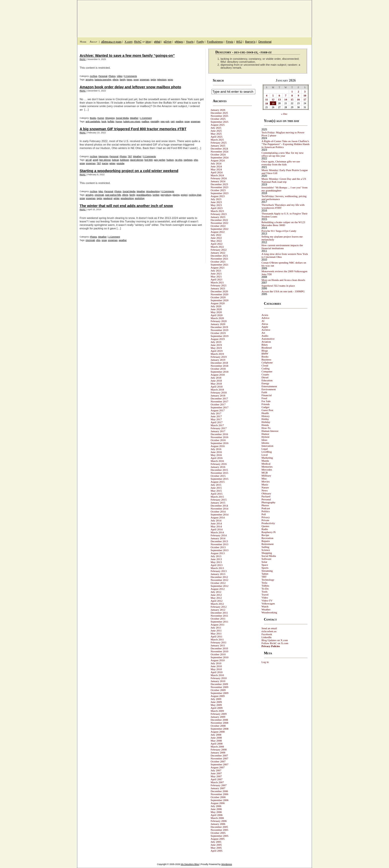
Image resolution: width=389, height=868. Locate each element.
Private (265, 520)
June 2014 (216, 523)
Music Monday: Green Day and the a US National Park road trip (284, 180)
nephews (188, 160)
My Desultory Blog (264, 16)
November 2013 (219, 544)
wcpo (170, 80)
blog (148, 42)
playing (176, 195)
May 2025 (216, 134)
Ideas (264, 440)
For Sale (266, 401)
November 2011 (219, 616)
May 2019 (216, 348)
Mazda (265, 461)
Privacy (266, 517)
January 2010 (218, 681)
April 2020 (217, 315)
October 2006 (218, 797)
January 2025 (218, 146)
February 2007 (219, 785)
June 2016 (216, 452)
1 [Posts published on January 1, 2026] (292, 91)
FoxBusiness (215, 42)
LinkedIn (266, 637)
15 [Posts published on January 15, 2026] (292, 99)
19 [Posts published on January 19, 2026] (273, 103)
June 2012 (216, 595)
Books (93, 118)
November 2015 (219, 473)
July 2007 (216, 770)
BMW (265, 354)
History (266, 416)
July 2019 (216, 342)
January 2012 (218, 610)
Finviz (230, 42)
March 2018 (217, 389)
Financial (267, 395)
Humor (101, 118)
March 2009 (217, 711)
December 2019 (219, 327)
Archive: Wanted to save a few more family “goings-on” (127, 56)
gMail (157, 42)
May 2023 (216, 205)
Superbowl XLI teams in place (278, 286)
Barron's (250, 42)
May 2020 (216, 312)
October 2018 (218, 369)
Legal (265, 449)
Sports (265, 568)
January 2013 (218, 574)
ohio (196, 160)
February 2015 (219, 500)
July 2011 (216, 628)
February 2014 (219, 535)
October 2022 (218, 226)
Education (267, 380)
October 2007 (218, 761)
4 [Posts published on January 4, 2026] (267, 95)
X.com (129, 42)
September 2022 (220, 229)
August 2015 (218, 482)
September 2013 (220, 550)
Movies (266, 481)
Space (265, 565)
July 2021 (216, 270)
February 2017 (219, 428)
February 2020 (219, 321)
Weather (134, 118)
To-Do (265, 589)
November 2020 (219, 294)
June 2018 (216, 381)
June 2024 (216, 166)
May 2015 (216, 491)
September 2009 (220, 693)
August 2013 (218, 553)
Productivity (268, 523)
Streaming (267, 571)
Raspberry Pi (269, 532)
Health (265, 413)
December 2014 (219, 506)
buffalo (111, 121)
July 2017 (216, 413)
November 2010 (219, 651)
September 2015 (220, 479)
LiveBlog (267, 452)
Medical (266, 464)
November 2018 (219, 366)
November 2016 (219, 437)
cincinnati (99, 195)
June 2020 (216, 309)
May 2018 (216, 384)
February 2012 (219, 607)
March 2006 (217, 818)
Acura (265, 315)
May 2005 (216, 848)
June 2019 (216, 345)
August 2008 (218, 732)
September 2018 (220, 372)
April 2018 (217, 387)
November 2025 (219, 116)
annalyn (90, 80)
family (123, 80)
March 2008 (217, 747)
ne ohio (179, 160)
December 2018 (219, 363)
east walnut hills (113, 195)
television (162, 80)
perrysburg (166, 195)
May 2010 (216, 669)
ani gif (89, 160)
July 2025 (216, 128)
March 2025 (217, 140)
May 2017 (216, 419)
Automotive (268, 339)
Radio (265, 529)
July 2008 (216, 735)
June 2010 (216, 666)
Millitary (266, 476)
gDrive (167, 42)
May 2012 (216, 598)
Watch (265, 606)
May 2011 (216, 633)
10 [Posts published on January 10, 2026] (305, 95)
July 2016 (216, 449)
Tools (264, 592)
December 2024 (219, 149)
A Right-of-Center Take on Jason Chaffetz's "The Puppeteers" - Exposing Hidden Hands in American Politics (286, 144)
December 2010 (219, 648)
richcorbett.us (269, 631)
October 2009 (218, 690)
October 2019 (218, 333)
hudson (170, 160)
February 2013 (219, 571)
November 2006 (219, 794)
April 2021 (217, 279)
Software (266, 559)
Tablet (265, 574)
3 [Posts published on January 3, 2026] (305, 91)
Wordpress (227, 864)
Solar (264, 562)
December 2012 (219, 577)
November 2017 (219, 401)
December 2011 (219, 613)
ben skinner (105, 160)
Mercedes (267, 470)
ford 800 (148, 160)
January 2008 (218, 752)
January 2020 (218, 324)
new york (165, 121)
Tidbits (265, 586)
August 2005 (218, 839)
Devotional (265, 42)
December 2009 (219, 684)
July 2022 (216, 235)
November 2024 (219, 151)
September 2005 (220, 836)
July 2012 (216, 592)
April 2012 (217, 601)
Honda (265, 425)
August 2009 (218, 696)
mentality (155, 121)
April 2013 (217, 565)
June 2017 (216, 416)
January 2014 (218, 538)
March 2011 (217, 639)
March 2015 (217, 497)
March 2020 (217, 318)
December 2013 (219, 541)
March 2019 (217, 354)
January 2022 (218, 253)
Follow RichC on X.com (275, 643)
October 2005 (218, 833)
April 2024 (217, 172)
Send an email (269, 628)
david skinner (137, 160)
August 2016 (218, 446)
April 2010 (217, 672)
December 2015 (219, 470)
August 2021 (218, 268)
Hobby (265, 419)
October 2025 (218, 119)
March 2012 (217, 604)
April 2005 (217, 851)
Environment (269, 389)
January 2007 (218, 788)
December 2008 (219, 720)
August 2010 (218, 660)
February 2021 (219, 285)
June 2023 (216, 202)
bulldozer (125, 160)
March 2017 (217, 425)
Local (265, 455)
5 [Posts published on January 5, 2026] (273, 95)
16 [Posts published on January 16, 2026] (298, 99)
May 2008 (216, 741)
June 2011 (216, 630)
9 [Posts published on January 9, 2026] (298, 95)
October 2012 (218, 583)
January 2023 (218, 217)
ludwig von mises (132, 121)
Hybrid (265, 437)
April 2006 (217, 815)
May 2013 (216, 562)
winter (112, 163)
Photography (268, 502)
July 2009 (216, 699)
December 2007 (219, 755)
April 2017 (217, 422)
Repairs (266, 541)
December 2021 (219, 256)
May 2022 (216, 241)
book (104, 121)
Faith (264, 392)
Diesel (265, 377)
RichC (138, 42)
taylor (153, 80)
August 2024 (218, 160)
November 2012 (219, 580)
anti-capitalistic (93, 121)
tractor (105, 163)
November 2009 (219, 687)
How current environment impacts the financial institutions (282, 247)
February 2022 (219, 250)
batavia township (103, 80)
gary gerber (160, 160)
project (184, 195)
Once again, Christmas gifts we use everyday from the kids (281, 163)
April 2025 (217, 137)
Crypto (265, 374)
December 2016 (219, 434)
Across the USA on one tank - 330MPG (283, 291)
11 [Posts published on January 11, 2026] (266, 99)
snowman (145, 80)
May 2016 (216, 455)
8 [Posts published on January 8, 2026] (292, 95)
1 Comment (146, 118)
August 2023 (218, 196)
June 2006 (216, 809)
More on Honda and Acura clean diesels (283, 280)
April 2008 (217, 744)
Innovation (267, 446)
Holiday (266, 422)
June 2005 (216, 845)
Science (266, 550)
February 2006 (219, 821)
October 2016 (218, 440)
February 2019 (219, 357)
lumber (156, 195)
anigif (96, 160)
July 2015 (216, 485)
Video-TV (267, 600)
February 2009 (219, 714)
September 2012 (220, 586)
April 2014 (217, 529)
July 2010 (216, 663)
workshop (140, 198)
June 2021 (216, 273)
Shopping (110, 118)
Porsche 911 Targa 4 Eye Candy (279, 231)
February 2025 (219, 143)
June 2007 (216, 773)
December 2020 (219, 291)
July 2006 (216, 806)
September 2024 (220, 157)
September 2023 (220, 193)
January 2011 (218, 645)
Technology (268, 580)
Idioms (265, 443)
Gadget (265, 407)
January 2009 (218, 717)
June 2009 (216, 702)
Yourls (190, 42)
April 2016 (217, 458)
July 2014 (216, 520)
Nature (265, 487)
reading (180, 121)
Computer (267, 371)
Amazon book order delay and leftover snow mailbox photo (130, 87)
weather (123, 240)
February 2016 (219, 464)
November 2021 (219, 259)
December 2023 (219, 184)
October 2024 (218, 154)
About (93, 42)
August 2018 (218, 375)
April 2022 (217, 244)
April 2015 (217, 494)
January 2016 (218, 467)
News (130, 80)
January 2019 (218, 360)
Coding (265, 368)
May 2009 (216, 705)
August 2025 (218, 125)
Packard (266, 496)
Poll (264, 514)
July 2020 (216, 306)
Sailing (265, 547)
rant (173, 121)
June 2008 (216, 738)
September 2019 (220, 336)
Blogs (265, 351)
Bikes (265, 345)
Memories (103, 156)
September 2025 (220, 122)
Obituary (266, 493)
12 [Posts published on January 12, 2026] (273, 99)
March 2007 (217, 782)
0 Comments (131, 76)
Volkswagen (268, 603)
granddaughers (144, 195)
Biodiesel (267, 348)
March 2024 (217, 175)
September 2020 (220, 300)
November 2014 (219, 509)
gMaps (179, 42)
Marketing (267, 458)
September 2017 (220, 407)
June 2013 (216, 559)
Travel (265, 595)
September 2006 (220, 800)
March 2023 (217, 211)
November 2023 (219, 187)
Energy (265, 383)
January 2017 (218, 431)
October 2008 (218, 726)
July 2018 (216, 378)
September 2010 (220, 657)
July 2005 (216, 842)
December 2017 (219, 398)
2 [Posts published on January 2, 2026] (298, 91)
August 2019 (218, 339)
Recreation (267, 538)
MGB (265, 473)
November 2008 (219, 723)
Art (263, 333)
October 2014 (218, 511)
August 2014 (218, 517)
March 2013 (217, 568)
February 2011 (219, 642)
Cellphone (267, 362)
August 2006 (218, 803)
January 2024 (218, 181)
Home (83, 42)
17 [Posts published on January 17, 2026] (305, 99)
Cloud (265, 365)
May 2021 (216, 276)
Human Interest (270, 431)
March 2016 (217, 461)
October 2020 (218, 297)
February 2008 (219, 749)
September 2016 (220, 443)
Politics (266, 511)
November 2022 (219, 223)
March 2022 (217, 247)
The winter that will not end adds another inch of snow (126, 206)
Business (266, 359)
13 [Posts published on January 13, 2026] (279, 99)
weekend (108, 198)
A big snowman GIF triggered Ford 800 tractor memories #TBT (133, 129)
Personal (103, 76)
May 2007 (216, 776)
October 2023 (218, 190)
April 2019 (217, 351)
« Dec (284, 114)
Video (120, 76)
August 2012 (218, 589)
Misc (101, 191)
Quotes (265, 526)
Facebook (267, 634)
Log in (265, 662)
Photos (112, 76)
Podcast (266, 508)
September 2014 (220, 514)
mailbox (146, 121)
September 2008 (220, 729)
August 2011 (218, 625)
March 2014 (217, 532)
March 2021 (217, 282)
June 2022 (216, 238)
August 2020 (218, 303)
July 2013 (216, 556)
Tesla (264, 583)
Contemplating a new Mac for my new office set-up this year (283, 154)
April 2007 (217, 779)
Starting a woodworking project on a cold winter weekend (129, 171)
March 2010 (217, 675)
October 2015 (218, 476)
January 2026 (218, 110)
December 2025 (219, 113)
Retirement (268, 544)
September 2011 (219, 622)
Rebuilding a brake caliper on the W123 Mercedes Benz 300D (283, 224)
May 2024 (216, 169)
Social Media (122, 118)
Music (265, 484)
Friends (266, 404)
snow (136, 80)
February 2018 (219, 392)
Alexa (265, 324)
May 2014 (216, 526)
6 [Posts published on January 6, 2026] (279, 95)
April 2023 (217, 208)
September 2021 (220, 265)
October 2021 (218, 262)
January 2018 (218, 395)
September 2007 (220, 764)
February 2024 (219, 178)
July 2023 (216, 199)
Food (264, 398)
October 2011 (218, 619)
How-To (266, 428)
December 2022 (219, 220)
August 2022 (218, 232)
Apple (265, 327)
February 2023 (219, 214)
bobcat (115, 160)
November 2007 (219, 758)
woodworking (127, 198)
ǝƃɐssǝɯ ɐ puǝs (111, 42)
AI (263, 321)
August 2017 (218, 410)
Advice (265, 318)
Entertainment (269, 386)
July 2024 (216, 163)
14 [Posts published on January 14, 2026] (286, 99)
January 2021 (218, 288)
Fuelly (200, 42)
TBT (130, 156)
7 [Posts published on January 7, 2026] (286, 95)
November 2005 (219, 830)
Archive (94, 76)
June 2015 (216, 488)
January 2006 (218, 824)
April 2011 (217, 636)
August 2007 (218, 767)
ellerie (116, 80)
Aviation (266, 342)
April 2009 (217, 708)
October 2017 (218, 404)
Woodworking (153, 191)
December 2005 (219, 827)
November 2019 (219, 330)
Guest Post (267, 410)
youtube (121, 163)
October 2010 (218, 654)
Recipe (265, 535)
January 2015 (218, 503)
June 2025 (216, 131)
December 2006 (219, 791)
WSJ (239, 42)
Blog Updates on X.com (275, 640)
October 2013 (218, 547)
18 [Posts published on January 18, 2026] (267, 103)
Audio (265, 336)
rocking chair (195, 195)
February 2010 (219, 678)
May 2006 (216, 812)
